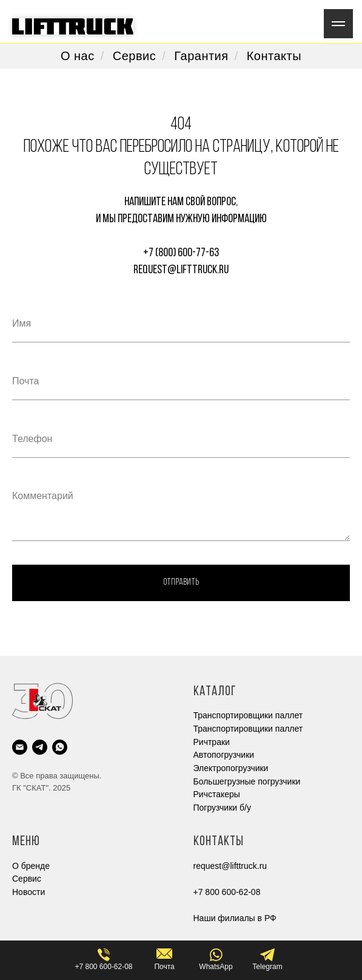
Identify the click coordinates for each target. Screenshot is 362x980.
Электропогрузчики (231, 768)
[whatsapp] (60, 747)
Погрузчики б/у (222, 808)
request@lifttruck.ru (181, 270)
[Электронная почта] (20, 747)
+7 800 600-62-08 (227, 892)
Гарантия (201, 56)
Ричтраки (212, 742)
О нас (78, 56)
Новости (28, 892)
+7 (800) (160, 253)
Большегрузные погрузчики (247, 781)
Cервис (27, 879)
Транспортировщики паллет (248, 715)
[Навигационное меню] (338, 24)
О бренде (31, 866)
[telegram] (40, 747)
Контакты (274, 56)
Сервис (135, 56)
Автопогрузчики (224, 755)
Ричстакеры (217, 794)
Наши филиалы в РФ (235, 918)
